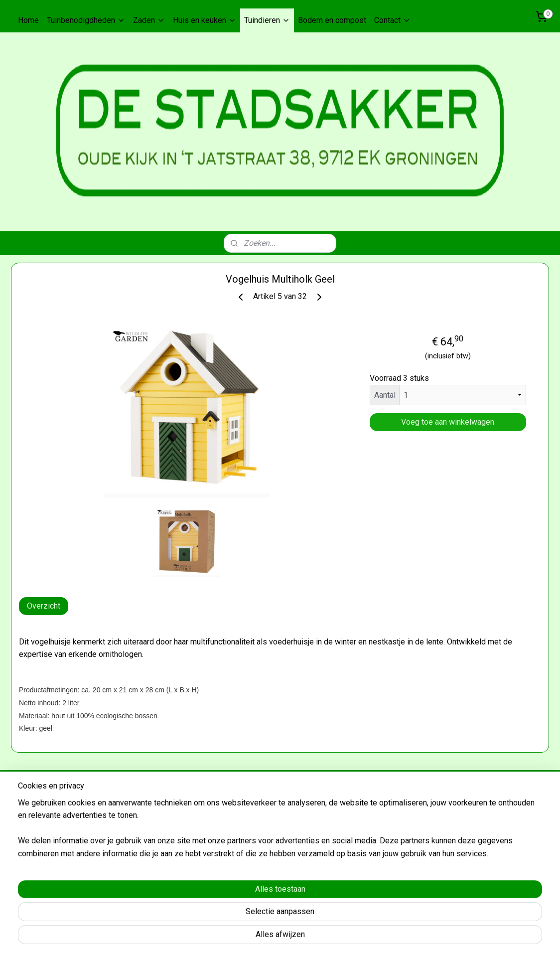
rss (296, 937)
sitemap (277, 937)
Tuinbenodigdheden (86, 20)
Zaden (149, 20)
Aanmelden (38, 850)
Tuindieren (267, 20)
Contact (392, 20)
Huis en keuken (205, 20)
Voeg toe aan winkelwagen (448, 422)
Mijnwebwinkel (416, 937)
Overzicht (44, 606)
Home (28, 20)
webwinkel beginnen (332, 937)
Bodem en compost (332, 20)
